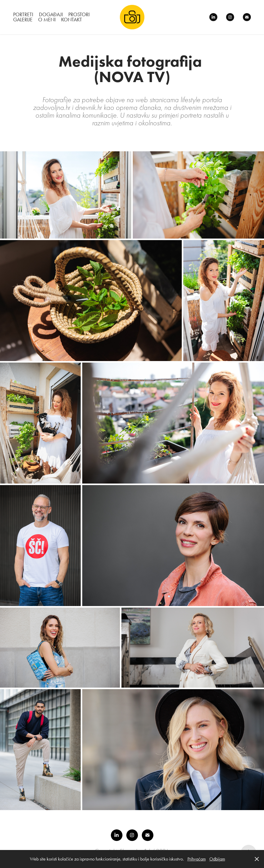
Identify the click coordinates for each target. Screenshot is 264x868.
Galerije (23, 20)
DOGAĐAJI (51, 14)
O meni (47, 20)
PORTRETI (23, 14)
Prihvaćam (197, 859)
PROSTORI (79, 14)
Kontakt (72, 20)
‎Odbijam (217, 859)
